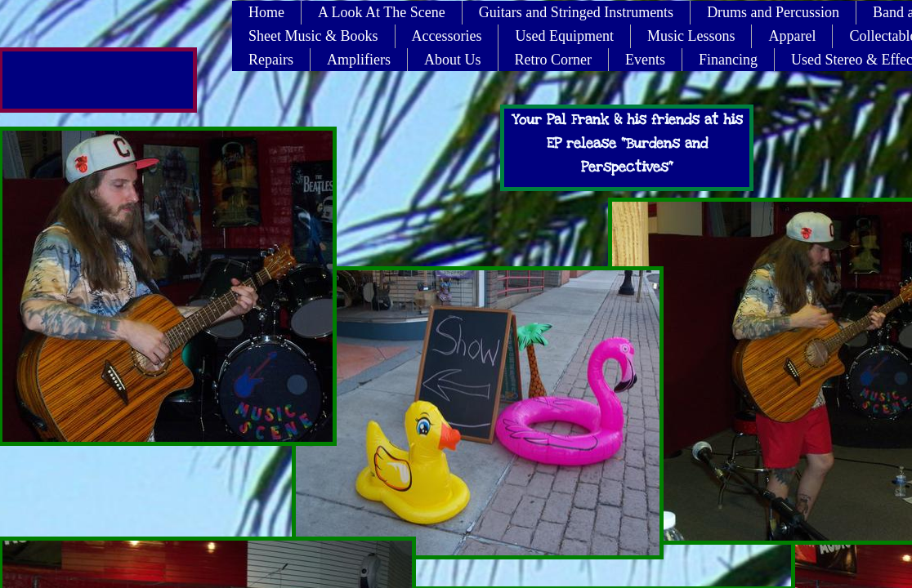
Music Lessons (691, 36)
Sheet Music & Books (313, 36)
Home (266, 12)
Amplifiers (359, 60)
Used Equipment (564, 36)
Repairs (271, 60)
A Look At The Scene (382, 12)
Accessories (447, 36)
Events (645, 60)
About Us (453, 60)
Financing (728, 60)
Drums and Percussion (773, 12)
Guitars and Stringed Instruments (576, 12)
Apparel (792, 36)
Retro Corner (553, 60)
